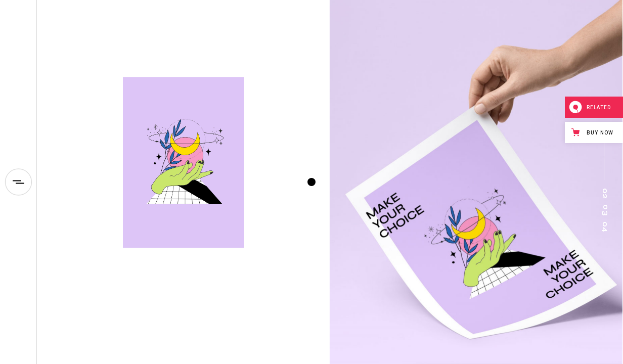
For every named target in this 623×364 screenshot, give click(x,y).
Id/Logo (160, 264)
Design (134, 264)
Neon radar (168, 280)
